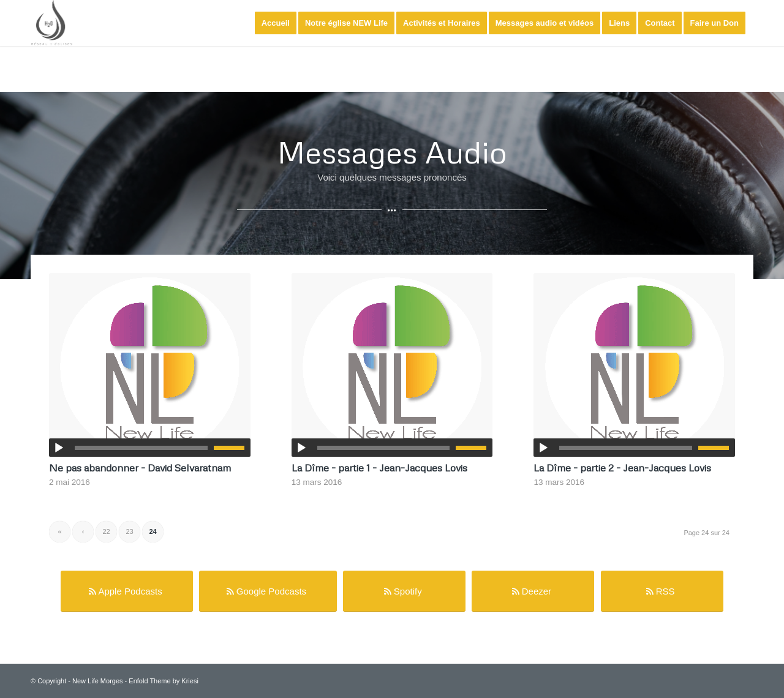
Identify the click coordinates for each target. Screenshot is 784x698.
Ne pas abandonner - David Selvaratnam (140, 467)
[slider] (141, 448)
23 (129, 531)
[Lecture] (59, 448)
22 (106, 531)
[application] (150, 448)
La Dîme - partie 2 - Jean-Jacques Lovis (622, 467)
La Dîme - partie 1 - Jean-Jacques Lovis (379, 467)
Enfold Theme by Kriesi (164, 681)
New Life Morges (98, 681)
